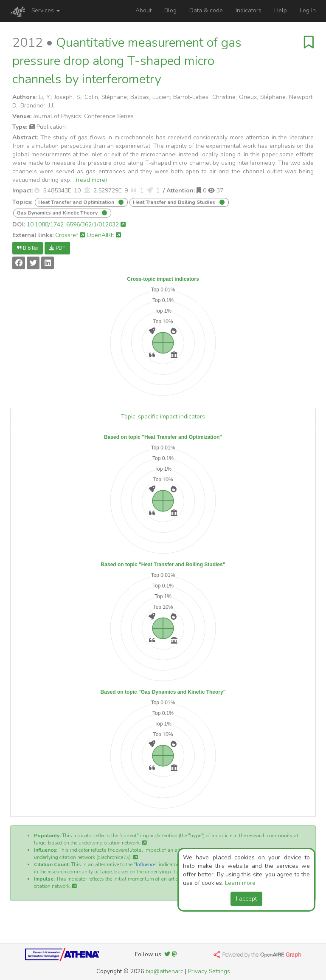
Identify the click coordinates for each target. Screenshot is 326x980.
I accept (246, 899)
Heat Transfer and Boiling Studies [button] (175, 202)
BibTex (28, 248)
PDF (57, 248)
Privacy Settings (209, 971)
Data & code (206, 10)
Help (281, 10)
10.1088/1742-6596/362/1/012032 (76, 225)
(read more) (91, 180)
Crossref (70, 235)
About (143, 10)
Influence (146, 864)
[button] (37, 191)
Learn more (240, 883)
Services (46, 10)
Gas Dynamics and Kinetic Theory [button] (58, 213)
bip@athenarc (164, 971)
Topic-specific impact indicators (163, 417)
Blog (170, 10)
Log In (308, 10)
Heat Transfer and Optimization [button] (77, 202)
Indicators (249, 10)
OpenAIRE (104, 235)
